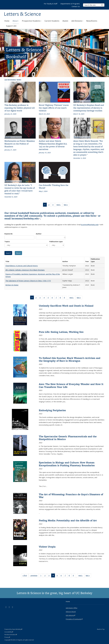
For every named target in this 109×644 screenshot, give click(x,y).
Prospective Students (32, 21)
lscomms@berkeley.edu (26, 218)
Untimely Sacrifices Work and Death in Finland (66, 306)
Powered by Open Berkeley (13, 629)
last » (67, 205)
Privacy (7, 637)
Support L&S (11, 26)
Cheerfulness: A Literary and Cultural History (22, 266)
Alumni (65, 21)
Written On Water (12, 285)
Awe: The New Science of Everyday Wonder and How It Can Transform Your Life (71, 385)
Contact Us (76, 6)
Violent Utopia (47, 547)
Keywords (9, 234)
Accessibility (9, 632)
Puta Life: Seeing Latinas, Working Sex (61, 332)
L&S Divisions (77, 21)
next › (59, 205)
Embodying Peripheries (52, 410)
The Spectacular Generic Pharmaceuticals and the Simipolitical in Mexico (68, 438)
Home (7, 21)
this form (91, 216)
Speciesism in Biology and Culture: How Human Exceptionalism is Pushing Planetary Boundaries (67, 464)
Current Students (52, 21)
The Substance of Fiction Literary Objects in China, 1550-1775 (28, 281)
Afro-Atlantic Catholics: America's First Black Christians (25, 270)
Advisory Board (71, 612)
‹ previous (34, 576)
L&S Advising (71, 615)
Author (39, 234)
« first (25, 576)
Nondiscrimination (11, 635)
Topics (7, 241)
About (16, 21)
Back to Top (101, 629)
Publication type (56, 241)
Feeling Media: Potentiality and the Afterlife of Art (68, 520)
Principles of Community (74, 619)
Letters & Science (22, 14)
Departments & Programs (70, 4)
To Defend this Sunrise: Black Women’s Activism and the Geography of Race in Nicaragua (70, 359)
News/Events (92, 21)
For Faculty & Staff (51, 4)
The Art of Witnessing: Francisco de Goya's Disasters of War (71, 496)
